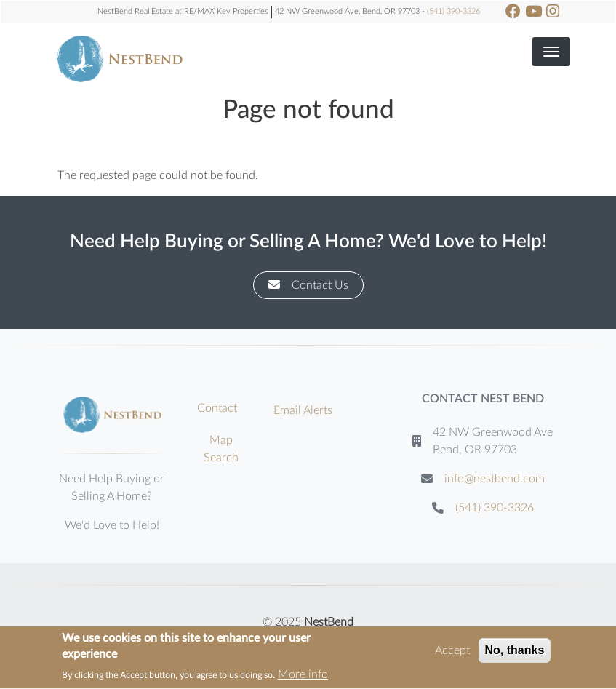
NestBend (329, 622)
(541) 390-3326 (453, 11)
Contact (217, 408)
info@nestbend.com (495, 479)
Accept (452, 653)
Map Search (221, 449)
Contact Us (308, 285)
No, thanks (515, 652)
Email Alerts (303, 410)
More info (303, 677)
